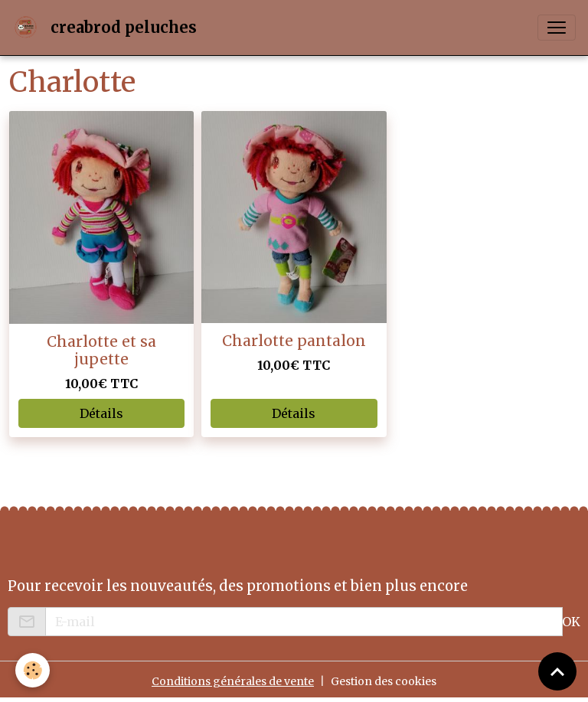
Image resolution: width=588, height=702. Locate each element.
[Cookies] (33, 670)
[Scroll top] (557, 671)
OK (571, 622)
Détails (101, 413)
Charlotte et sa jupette (101, 350)
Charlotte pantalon (294, 341)
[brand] (108, 28)
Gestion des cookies (384, 681)
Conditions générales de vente (233, 681)
